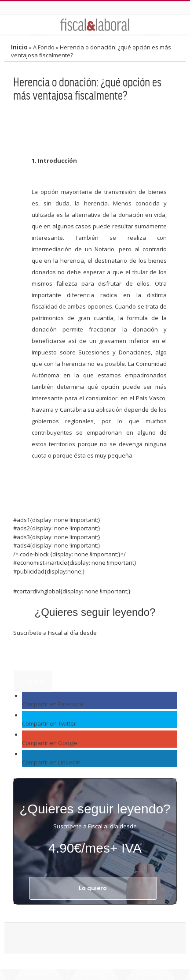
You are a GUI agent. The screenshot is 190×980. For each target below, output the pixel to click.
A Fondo (44, 47)
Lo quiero (33, 681)
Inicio (19, 47)
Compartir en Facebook (53, 704)
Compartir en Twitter (49, 723)
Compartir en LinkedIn (51, 762)
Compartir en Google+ (51, 743)
